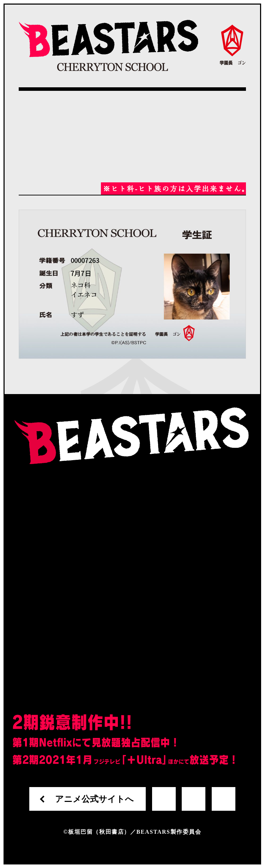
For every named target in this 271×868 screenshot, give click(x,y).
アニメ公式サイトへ (94, 799)
